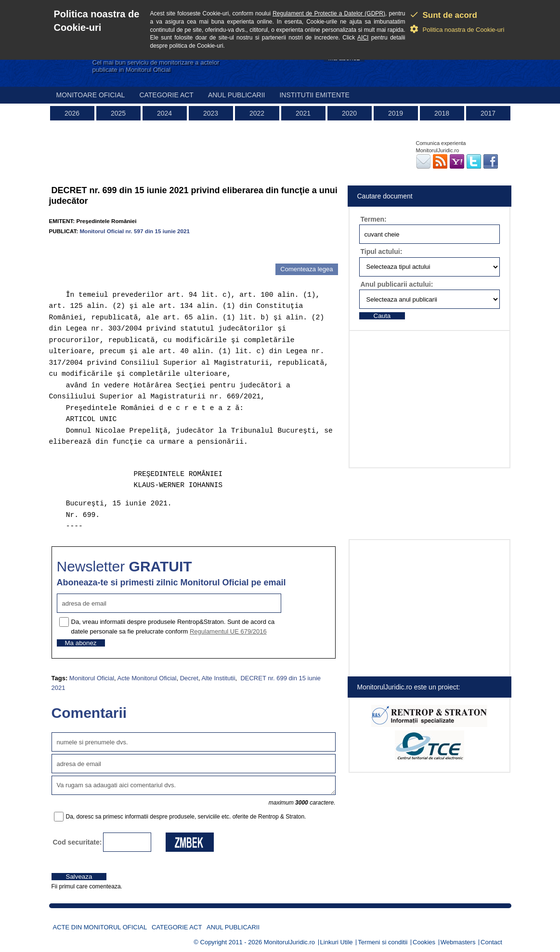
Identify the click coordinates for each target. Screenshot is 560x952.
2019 (396, 113)
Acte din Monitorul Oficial (100, 927)
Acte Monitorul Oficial (147, 678)
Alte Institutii (218, 678)
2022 (257, 113)
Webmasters (458, 942)
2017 (488, 113)
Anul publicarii (237, 95)
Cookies (424, 942)
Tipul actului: (382, 251)
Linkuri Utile (337, 942)
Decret (189, 678)
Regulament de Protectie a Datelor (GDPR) (329, 13)
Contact (491, 942)
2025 (118, 113)
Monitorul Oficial (92, 678)
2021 (303, 113)
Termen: (374, 219)
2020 (349, 113)
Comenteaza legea (306, 269)
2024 (164, 113)
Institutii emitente (314, 95)
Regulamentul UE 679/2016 (228, 631)
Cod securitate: (78, 842)
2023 (211, 113)
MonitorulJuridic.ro (289, 942)
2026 (72, 113)
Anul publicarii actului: (397, 284)
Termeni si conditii (383, 942)
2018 (442, 113)
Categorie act (166, 95)
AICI (363, 38)
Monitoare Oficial (91, 95)
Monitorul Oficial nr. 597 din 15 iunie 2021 (135, 231)
